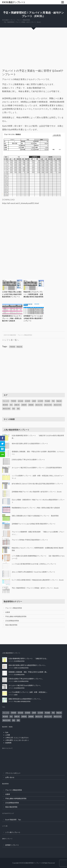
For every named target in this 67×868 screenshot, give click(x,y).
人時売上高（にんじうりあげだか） (17, 738)
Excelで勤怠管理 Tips (13, 820)
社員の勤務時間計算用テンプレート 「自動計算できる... (28, 658)
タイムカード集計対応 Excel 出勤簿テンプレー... (25, 685)
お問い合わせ (10, 777)
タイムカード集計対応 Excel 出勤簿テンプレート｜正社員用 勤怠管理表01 (37, 468)
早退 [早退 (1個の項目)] (53, 401)
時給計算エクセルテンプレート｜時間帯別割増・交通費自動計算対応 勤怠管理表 (33, 294)
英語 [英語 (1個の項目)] (14, 409)
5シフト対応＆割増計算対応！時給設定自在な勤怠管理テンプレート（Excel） (38, 580)
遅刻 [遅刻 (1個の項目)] (18, 409)
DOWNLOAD (8, 200)
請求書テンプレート (12, 845)
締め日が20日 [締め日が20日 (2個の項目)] (7, 409)
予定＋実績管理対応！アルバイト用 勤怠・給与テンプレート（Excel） (36, 588)
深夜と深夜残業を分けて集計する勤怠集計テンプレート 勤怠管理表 (35, 516)
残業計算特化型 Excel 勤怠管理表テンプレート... (25, 699)
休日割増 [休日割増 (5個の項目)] (28, 401)
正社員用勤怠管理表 (12, 621)
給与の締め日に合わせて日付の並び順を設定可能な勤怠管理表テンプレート (37, 484)
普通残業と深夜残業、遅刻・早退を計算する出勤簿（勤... (28, 672)
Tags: (5, 346)
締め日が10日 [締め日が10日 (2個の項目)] (48, 405)
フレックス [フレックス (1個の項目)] (6, 401)
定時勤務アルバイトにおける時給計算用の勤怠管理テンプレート (33, 318)
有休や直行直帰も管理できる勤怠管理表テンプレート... (27, 665)
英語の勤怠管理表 (11, 625)
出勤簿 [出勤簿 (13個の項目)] (34, 401)
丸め (7, 732)
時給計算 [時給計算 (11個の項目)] (59, 401)
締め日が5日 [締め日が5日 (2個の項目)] (39, 405)
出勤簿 (8, 612)
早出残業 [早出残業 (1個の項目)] (47, 401)
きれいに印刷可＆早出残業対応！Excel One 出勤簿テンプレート (33, 572)
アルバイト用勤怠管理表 (25, 335)
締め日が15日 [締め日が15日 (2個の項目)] (58, 405)
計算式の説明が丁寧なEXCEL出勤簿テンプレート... (26, 679)
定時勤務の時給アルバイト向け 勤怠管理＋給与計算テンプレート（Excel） (37, 492)
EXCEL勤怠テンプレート (14, 2)
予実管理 (12, 347)
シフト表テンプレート (13, 832)
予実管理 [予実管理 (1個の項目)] (13, 401)
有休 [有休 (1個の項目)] (11, 405)
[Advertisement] (33, 53)
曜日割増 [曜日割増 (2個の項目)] (5, 405)
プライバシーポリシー (13, 773)
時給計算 (19, 347)
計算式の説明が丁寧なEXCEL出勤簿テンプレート (28, 460)
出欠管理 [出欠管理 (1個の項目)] (40, 401)
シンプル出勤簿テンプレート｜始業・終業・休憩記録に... (28, 692)
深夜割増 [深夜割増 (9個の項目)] (24, 405)
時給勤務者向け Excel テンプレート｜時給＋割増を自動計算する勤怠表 (12, 318)
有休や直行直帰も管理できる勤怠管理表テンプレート (30, 443)
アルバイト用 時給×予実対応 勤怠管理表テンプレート (30, 540)
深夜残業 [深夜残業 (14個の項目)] (31, 405)
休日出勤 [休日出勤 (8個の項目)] (20, 401)
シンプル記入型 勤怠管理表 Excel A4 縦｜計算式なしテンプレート (34, 564)
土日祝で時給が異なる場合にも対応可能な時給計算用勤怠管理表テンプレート (12, 294)
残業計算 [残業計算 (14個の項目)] (17, 405)
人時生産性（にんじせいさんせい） (17, 740)
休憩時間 (8, 743)
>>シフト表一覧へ (11, 340)
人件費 (8, 735)
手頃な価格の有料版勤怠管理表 (16, 616)
